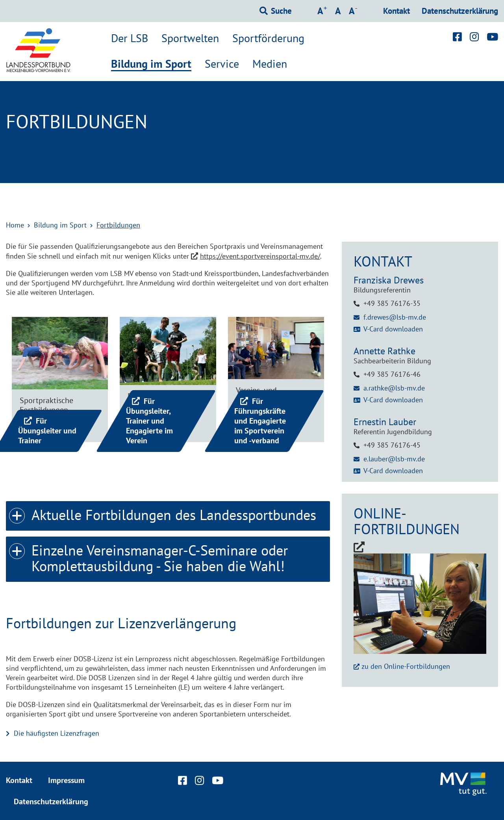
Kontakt (397, 11)
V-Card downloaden (393, 329)
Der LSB (130, 38)
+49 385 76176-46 (392, 374)
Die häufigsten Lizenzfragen (57, 733)
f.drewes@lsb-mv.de (395, 317)
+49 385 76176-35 (392, 303)
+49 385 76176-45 (392, 445)
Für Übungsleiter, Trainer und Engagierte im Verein (149, 421)
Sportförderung (268, 38)
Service (222, 64)
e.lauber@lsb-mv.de (394, 459)
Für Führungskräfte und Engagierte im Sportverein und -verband (260, 421)
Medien (270, 64)
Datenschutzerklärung (460, 11)
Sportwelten (190, 38)
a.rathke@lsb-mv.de (394, 388)
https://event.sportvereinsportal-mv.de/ (260, 256)
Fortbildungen (118, 225)
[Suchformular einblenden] (276, 11)
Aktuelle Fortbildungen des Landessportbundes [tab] (163, 513)
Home (15, 225)
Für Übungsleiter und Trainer (47, 431)
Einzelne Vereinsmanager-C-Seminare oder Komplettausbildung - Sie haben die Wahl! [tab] (148, 556)
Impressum (66, 780)
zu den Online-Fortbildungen (406, 666)
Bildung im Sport (151, 64)
